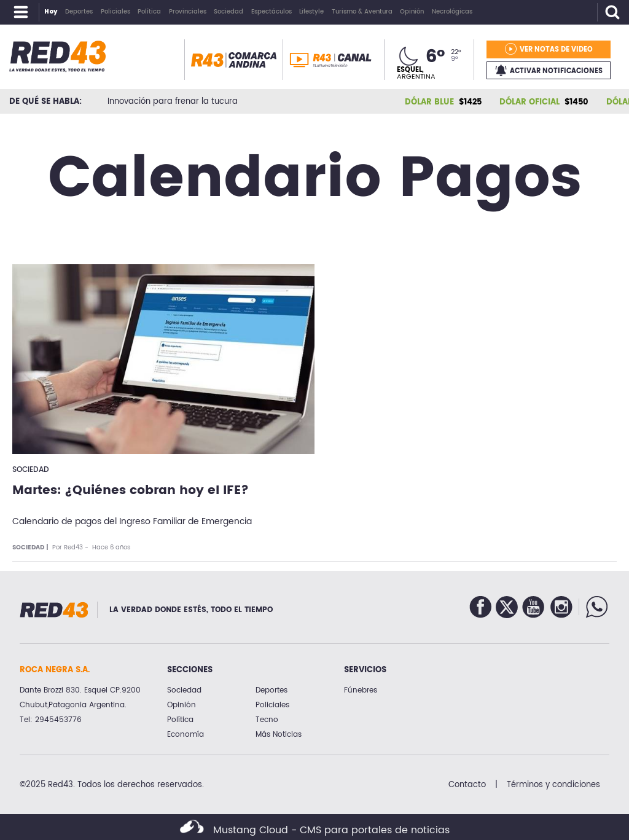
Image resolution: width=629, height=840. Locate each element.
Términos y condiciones (553, 785)
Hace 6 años (111, 548)
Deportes (272, 690)
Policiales (272, 705)
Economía (186, 735)
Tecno (267, 720)
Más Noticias (279, 735)
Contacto (467, 785)
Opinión (182, 705)
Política (180, 720)
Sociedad (31, 470)
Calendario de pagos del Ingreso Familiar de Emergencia (132, 521)
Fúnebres (361, 690)
